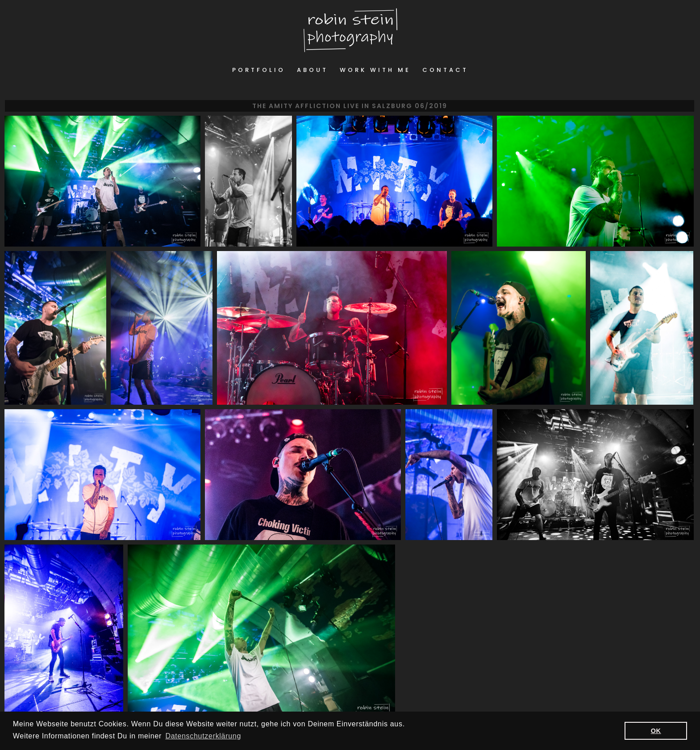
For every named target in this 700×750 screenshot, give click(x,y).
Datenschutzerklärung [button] (203, 736)
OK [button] (656, 731)
